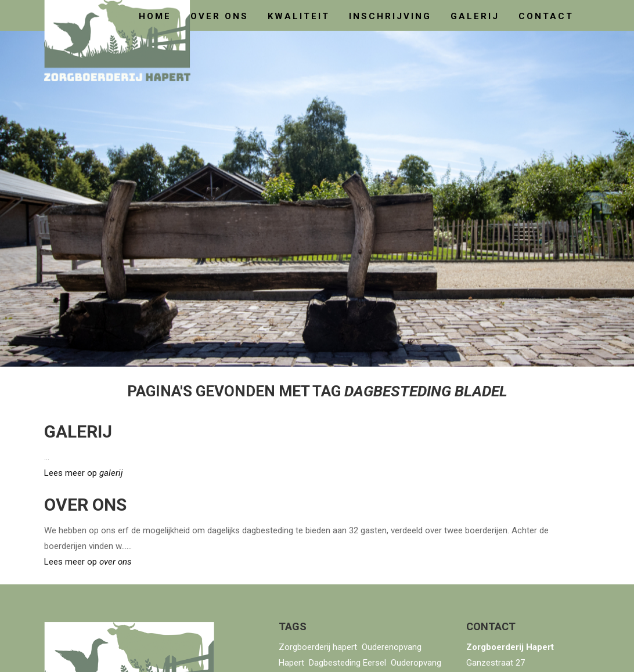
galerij (475, 16)
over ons (219, 16)
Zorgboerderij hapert (318, 647)
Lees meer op (83, 473)
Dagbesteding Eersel (347, 663)
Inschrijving (390, 16)
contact (546, 16)
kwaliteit (299, 16)
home (155, 16)
